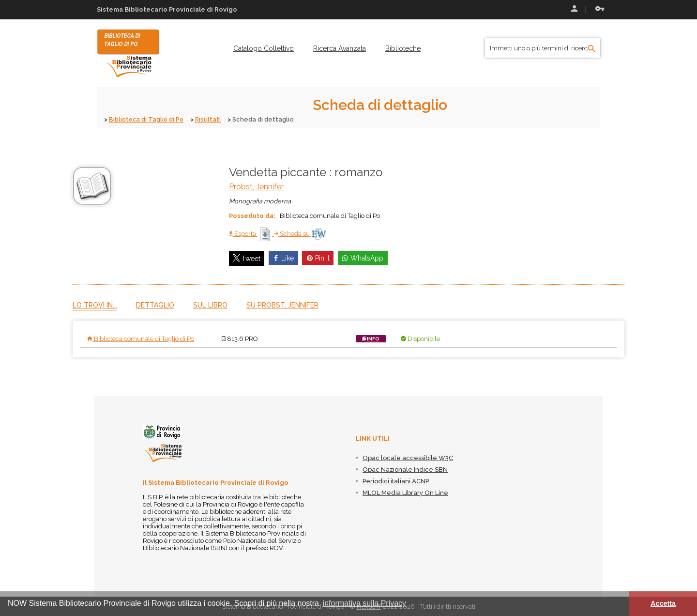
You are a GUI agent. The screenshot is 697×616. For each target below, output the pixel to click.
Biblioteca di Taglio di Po (147, 119)
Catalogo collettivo (264, 48)
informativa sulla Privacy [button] (365, 603)
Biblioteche (403, 48)
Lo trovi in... (95, 305)
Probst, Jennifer (256, 186)
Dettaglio (155, 305)
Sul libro (210, 305)
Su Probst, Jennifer (282, 305)
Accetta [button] (663, 603)
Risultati (210, 119)
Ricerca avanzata (340, 48)
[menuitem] (264, 48)
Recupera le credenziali (600, 9)
